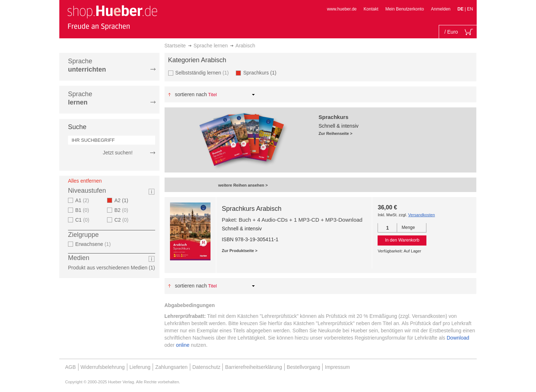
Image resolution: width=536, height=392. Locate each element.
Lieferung (140, 367)
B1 (83, 210)
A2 (123, 200)
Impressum (337, 367)
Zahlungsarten (171, 367)
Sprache (87, 65)
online (182, 345)
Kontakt (371, 9)
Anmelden (441, 9)
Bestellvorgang (304, 367)
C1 (83, 220)
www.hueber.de (342, 9)
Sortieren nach (191, 94)
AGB (71, 367)
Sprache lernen (211, 46)
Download (458, 338)
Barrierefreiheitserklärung (253, 367)
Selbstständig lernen (203, 73)
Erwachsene (94, 244)
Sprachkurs (262, 73)
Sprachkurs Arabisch (252, 209)
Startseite (175, 46)
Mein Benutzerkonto (405, 9)
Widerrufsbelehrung (103, 367)
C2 (122, 220)
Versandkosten (421, 215)
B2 (122, 210)
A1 (83, 200)
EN (470, 9)
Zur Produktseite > (240, 251)
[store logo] (112, 17)
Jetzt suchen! (118, 153)
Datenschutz (207, 367)
